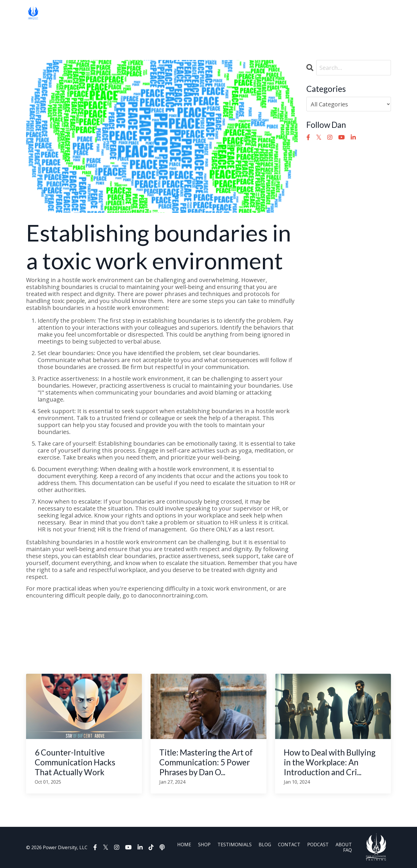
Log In (315, 13)
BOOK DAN (250, 13)
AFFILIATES (287, 13)
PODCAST (181, 13)
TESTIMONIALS (101, 13)
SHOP (72, 13)
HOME (53, 13)
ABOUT (206, 13)
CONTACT (154, 13)
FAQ (224, 13)
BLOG (130, 13)
